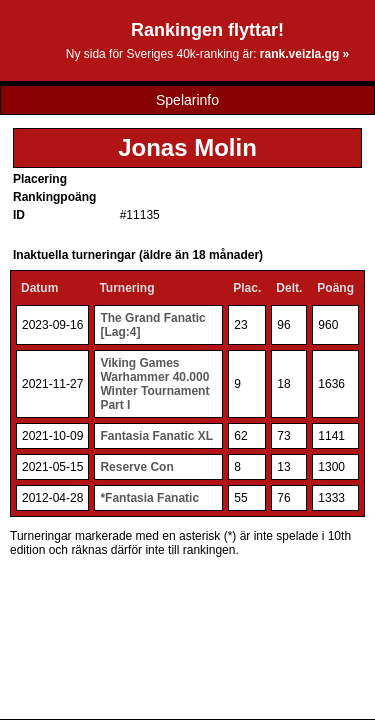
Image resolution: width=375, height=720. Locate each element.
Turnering (126, 288)
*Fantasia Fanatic (149, 498)
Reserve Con (136, 467)
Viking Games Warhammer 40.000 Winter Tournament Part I (154, 384)
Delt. (289, 288)
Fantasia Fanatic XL (156, 436)
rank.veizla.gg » (304, 54)
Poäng (335, 288)
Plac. (247, 288)
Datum (39, 288)
